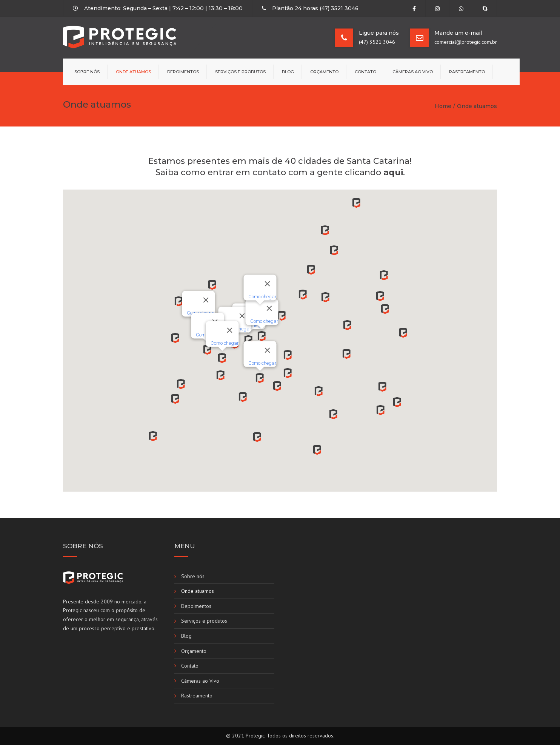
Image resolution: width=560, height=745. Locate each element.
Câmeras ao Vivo (413, 72)
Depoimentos (183, 72)
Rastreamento (467, 72)
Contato (365, 72)
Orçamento (324, 72)
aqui (393, 172)
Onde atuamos (133, 72)
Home (443, 106)
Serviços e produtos (240, 72)
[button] (260, 379)
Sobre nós (87, 72)
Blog (288, 72)
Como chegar (262, 363)
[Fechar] (206, 300)
